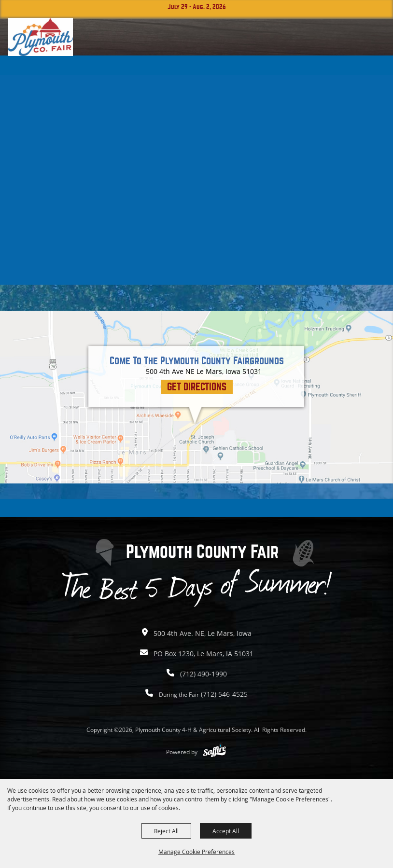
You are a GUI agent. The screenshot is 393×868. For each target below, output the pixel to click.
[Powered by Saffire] (215, 752)
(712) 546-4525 (203, 694)
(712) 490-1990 (204, 674)
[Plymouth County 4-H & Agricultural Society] (41, 37)
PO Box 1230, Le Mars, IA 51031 (204, 654)
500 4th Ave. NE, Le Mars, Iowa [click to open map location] (203, 633)
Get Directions (197, 387)
